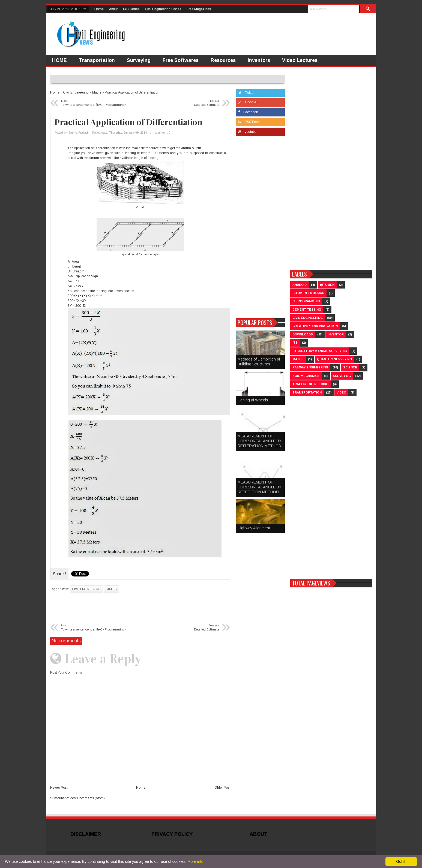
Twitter (246, 93)
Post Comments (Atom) (87, 798)
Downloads (303, 334)
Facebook (248, 112)
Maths (111, 589)
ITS (295, 343)
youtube (247, 132)
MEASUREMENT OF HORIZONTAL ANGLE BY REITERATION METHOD (260, 441)
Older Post (222, 788)
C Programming (306, 301)
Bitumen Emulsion (308, 293)
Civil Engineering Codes (163, 9)
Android (300, 285)
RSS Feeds (250, 122)
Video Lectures (300, 60)
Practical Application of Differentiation (128, 122)
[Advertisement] (260, 229)
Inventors (259, 60)
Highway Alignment (254, 528)
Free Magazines (199, 9)
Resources (223, 60)
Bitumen (327, 285)
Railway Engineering (310, 367)
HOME (59, 60)
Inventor (336, 334)
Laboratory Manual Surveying (320, 351)
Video (341, 392)
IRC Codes (131, 9)
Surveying (139, 60)
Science (350, 367)
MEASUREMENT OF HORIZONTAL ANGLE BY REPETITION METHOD (260, 487)
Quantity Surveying (334, 359)
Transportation (97, 60)
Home (99, 9)
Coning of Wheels (253, 400)
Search (368, 9)
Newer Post (59, 788)
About (113, 9)
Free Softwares (181, 60)
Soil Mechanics (306, 376)
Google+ (248, 102)
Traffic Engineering (310, 384)
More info (195, 861)
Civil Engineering (86, 589)
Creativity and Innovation (315, 326)
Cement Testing (307, 310)
